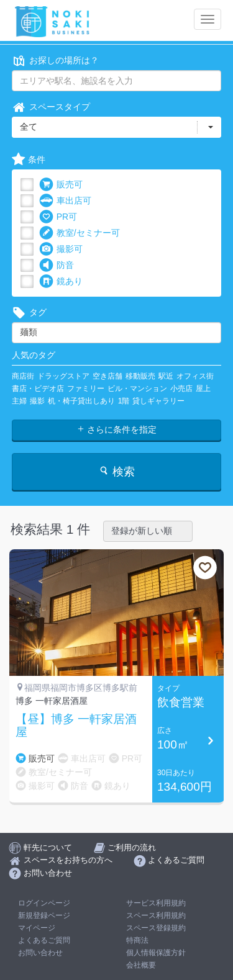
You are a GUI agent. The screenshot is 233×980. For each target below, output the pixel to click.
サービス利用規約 (156, 903)
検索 (116, 471)
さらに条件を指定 (117, 429)
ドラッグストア (63, 376)
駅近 (166, 376)
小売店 (181, 389)
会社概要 (141, 965)
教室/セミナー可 (80, 233)
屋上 (203, 389)
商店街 (23, 376)
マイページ (37, 928)
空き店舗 (107, 376)
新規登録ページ (44, 915)
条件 (29, 160)
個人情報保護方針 (156, 953)
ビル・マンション (137, 389)
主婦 (19, 401)
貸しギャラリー (158, 401)
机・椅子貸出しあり (81, 401)
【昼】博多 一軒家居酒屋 (76, 726)
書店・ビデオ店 (38, 389)
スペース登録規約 (156, 928)
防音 (57, 265)
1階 (124, 401)
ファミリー (86, 389)
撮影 (37, 401)
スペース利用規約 (156, 915)
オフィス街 (195, 376)
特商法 (137, 940)
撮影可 (61, 249)
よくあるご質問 (44, 940)
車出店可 (65, 201)
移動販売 (140, 376)
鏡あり (61, 281)
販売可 (61, 185)
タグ (29, 312)
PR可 (58, 217)
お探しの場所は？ (55, 61)
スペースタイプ (51, 107)
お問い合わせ (40, 953)
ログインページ (44, 903)
